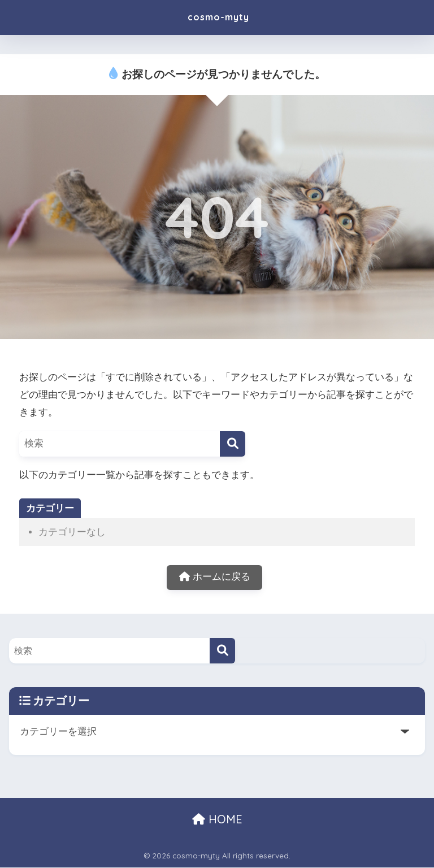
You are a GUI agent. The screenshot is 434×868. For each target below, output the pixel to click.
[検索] (233, 444)
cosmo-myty (218, 17)
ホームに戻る (215, 578)
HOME (217, 820)
